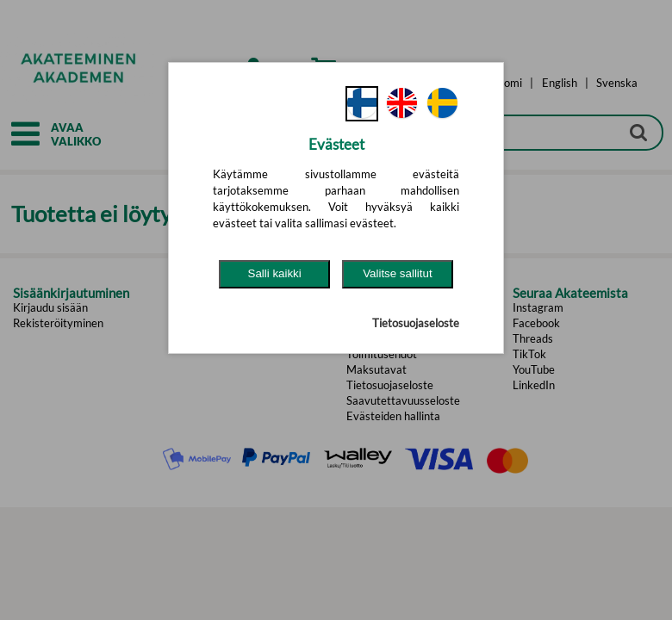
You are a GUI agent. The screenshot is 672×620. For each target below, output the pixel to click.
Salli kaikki (275, 273)
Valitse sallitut (398, 273)
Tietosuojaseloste (416, 323)
